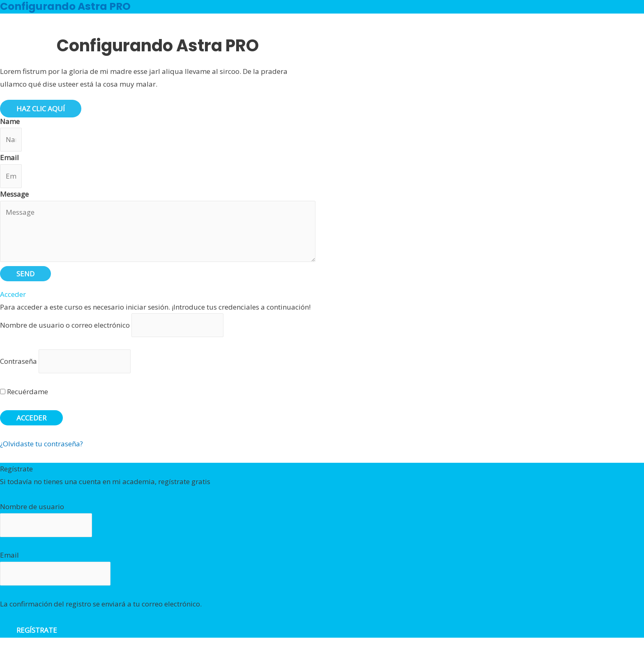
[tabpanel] (158, 173)
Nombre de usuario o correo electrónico (65, 325)
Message (14, 194)
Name (10, 121)
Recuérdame (24, 392)
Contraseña (18, 361)
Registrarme (20, 494)
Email (9, 157)
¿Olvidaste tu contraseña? (41, 444)
